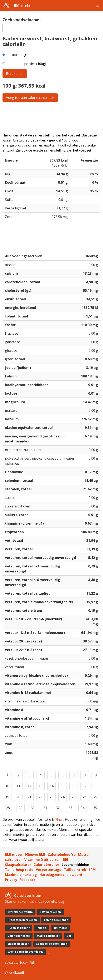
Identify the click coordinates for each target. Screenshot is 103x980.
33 (70, 808)
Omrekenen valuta (20, 912)
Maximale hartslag (21, 875)
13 (40, 786)
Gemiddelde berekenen (51, 944)
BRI (66, 860)
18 (96, 786)
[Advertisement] (51, 117)
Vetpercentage (49, 870)
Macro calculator (48, 936)
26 (85, 797)
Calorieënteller (46, 865)
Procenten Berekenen (22, 920)
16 (74, 786)
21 (29, 797)
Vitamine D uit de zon (42, 860)
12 (29, 786)
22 (40, 797)
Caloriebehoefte (62, 855)
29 (20, 808)
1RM (92, 870)
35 (95, 808)
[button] (98, 5)
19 (7, 797)
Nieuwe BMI (35, 855)
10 (7, 786)
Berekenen (15, 74)
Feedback (28, 880)
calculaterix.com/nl (19, 962)
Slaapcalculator (18, 865)
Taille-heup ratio (19, 870)
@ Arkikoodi (14, 972)
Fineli (59, 819)
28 (8, 808)
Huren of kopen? (19, 928)
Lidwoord (74, 875)
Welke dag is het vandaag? (25, 952)
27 (96, 797)
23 (51, 797)
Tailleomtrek (75, 870)
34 (83, 808)
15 (63, 786)
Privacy (11, 880)
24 (63, 797)
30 (33, 808)
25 (74, 797)
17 (85, 786)
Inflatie (41, 928)
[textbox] (34, 28)
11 (18, 786)
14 (51, 786)
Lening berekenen (56, 920)
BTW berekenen (50, 912)
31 (45, 808)
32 (58, 808)
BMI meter (23, 5)
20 (18, 797)
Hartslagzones (52, 875)
